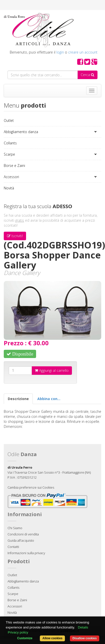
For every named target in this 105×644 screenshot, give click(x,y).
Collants (10, 143)
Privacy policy (18, 632)
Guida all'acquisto (21, 540)
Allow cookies (52, 638)
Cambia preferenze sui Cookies (31, 487)
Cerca (87, 75)
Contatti (13, 547)
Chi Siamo (15, 528)
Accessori (11, 177)
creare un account (83, 52)
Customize (25, 638)
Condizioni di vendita (23, 534)
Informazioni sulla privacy (26, 553)
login (60, 52)
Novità (9, 188)
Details (83, 627)
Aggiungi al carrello (52, 370)
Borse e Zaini (14, 166)
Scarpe (9, 154)
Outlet (9, 120)
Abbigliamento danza (21, 132)
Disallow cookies (85, 638)
